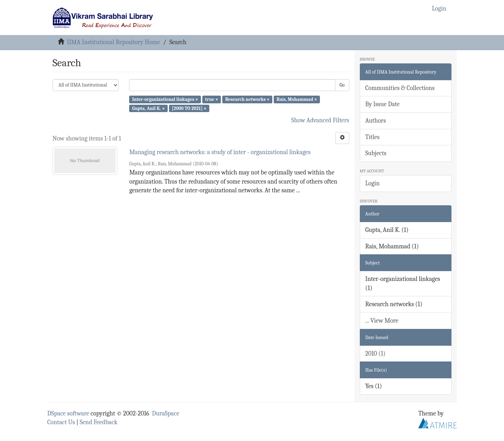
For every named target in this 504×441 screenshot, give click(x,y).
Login (373, 183)
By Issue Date (383, 104)
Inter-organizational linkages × (165, 99)
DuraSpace (166, 414)
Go (342, 85)
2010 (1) (376, 354)
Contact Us (61, 422)
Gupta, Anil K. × (148, 108)
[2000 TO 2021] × (189, 108)
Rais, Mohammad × (297, 99)
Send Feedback (99, 422)
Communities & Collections (400, 88)
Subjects (376, 153)
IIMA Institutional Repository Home (113, 42)
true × (212, 99)
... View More (382, 321)
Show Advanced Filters (320, 120)
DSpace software (68, 414)
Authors (376, 121)
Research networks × (247, 99)
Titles (373, 137)
